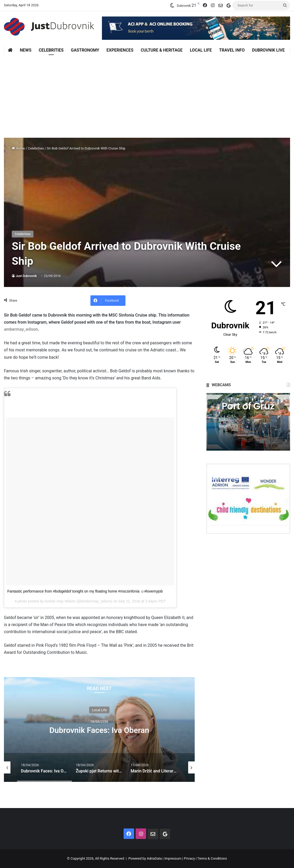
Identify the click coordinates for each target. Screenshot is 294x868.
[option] (99, 729)
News (26, 50)
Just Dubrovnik (26, 276)
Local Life (201, 50)
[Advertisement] (147, 93)
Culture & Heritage (162, 50)
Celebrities (51, 50)
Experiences (120, 50)
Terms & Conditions (212, 858)
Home (18, 148)
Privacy (189, 858)
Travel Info (232, 50)
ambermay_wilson (21, 329)
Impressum (173, 858)
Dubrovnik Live (268, 50)
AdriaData (154, 858)
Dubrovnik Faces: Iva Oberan (99, 730)
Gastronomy (85, 50)
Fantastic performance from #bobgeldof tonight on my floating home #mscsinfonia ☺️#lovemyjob (85, 591)
